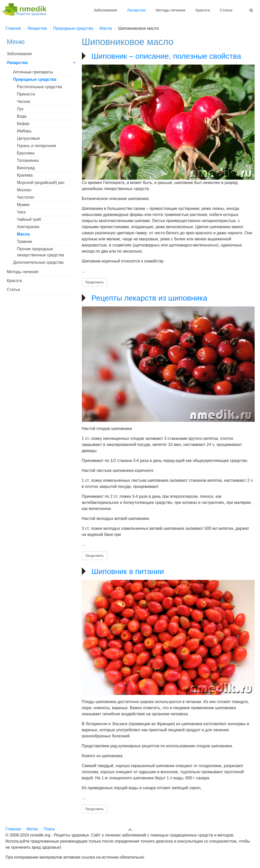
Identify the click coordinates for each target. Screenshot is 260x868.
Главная (13, 829)
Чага (21, 212)
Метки (32, 829)
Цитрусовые (29, 138)
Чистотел (26, 197)
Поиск (49, 829)
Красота (203, 10)
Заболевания (105, 10)
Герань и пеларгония (37, 146)
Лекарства (136, 10)
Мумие (23, 205)
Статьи (226, 10)
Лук (20, 109)
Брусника (26, 153)
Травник (25, 242)
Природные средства (35, 79)
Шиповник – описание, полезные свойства (166, 56)
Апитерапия (28, 227)
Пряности (26, 94)
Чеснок (24, 102)
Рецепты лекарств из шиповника (149, 298)
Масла (23, 234)
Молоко (24, 190)
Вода (22, 116)
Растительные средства (40, 87)
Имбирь (24, 131)
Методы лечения (171, 10)
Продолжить (95, 282)
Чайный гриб (29, 219)
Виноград (26, 168)
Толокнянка (28, 160)
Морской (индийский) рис (41, 183)
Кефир (23, 124)
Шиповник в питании (128, 571)
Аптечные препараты (33, 72)
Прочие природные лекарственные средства (41, 252)
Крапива (25, 175)
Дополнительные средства (38, 262)
